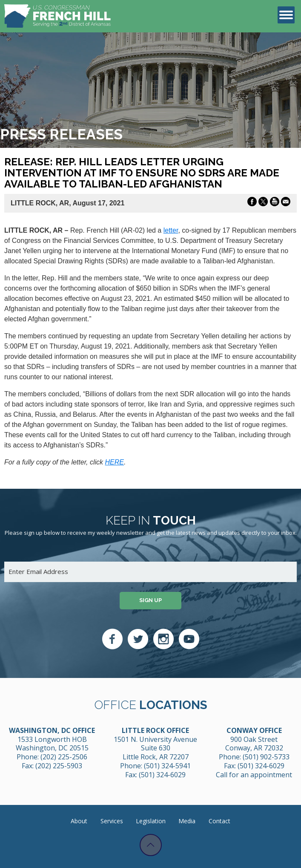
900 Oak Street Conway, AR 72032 (254, 744)
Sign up (150, 600)
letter (171, 230)
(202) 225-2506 (64, 757)
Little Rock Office (155, 730)
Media (187, 821)
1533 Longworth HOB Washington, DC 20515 (52, 744)
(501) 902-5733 (266, 757)
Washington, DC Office (52, 730)
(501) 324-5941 (167, 766)
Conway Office (254, 730)
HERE (115, 462)
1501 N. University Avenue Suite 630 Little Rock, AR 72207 (155, 748)
